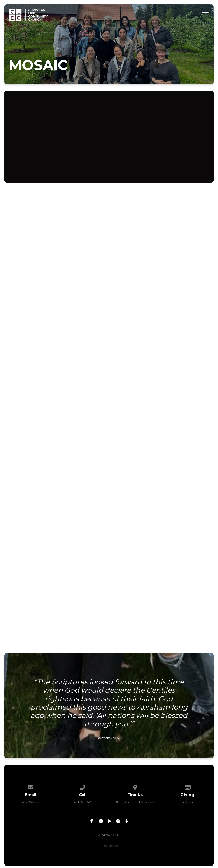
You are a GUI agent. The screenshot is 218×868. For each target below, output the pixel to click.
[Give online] (188, 787)
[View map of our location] (135, 787)
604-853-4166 (83, 802)
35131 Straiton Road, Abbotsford (135, 802)
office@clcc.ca (31, 802)
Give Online (187, 802)
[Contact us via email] (31, 787)
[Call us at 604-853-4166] (83, 787)
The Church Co (109, 846)
